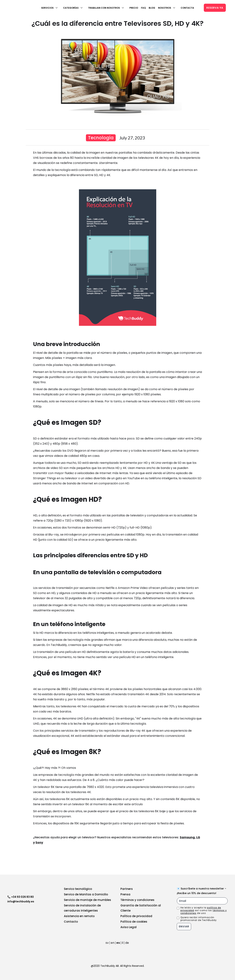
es (118, 943)
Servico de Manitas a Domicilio (86, 894)
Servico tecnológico (78, 889)
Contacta (187, 8)
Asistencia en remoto (79, 916)
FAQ (143, 8)
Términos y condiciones (137, 900)
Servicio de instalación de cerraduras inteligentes (82, 908)
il (123, 943)
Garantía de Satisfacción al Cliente (141, 908)
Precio (134, 8)
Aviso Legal (129, 927)
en (113, 943)
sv (107, 943)
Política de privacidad (136, 916)
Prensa (125, 894)
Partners (127, 889)
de (127, 943)
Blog (152, 8)
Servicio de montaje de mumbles (87, 900)
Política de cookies (134, 922)
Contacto (71, 922)
